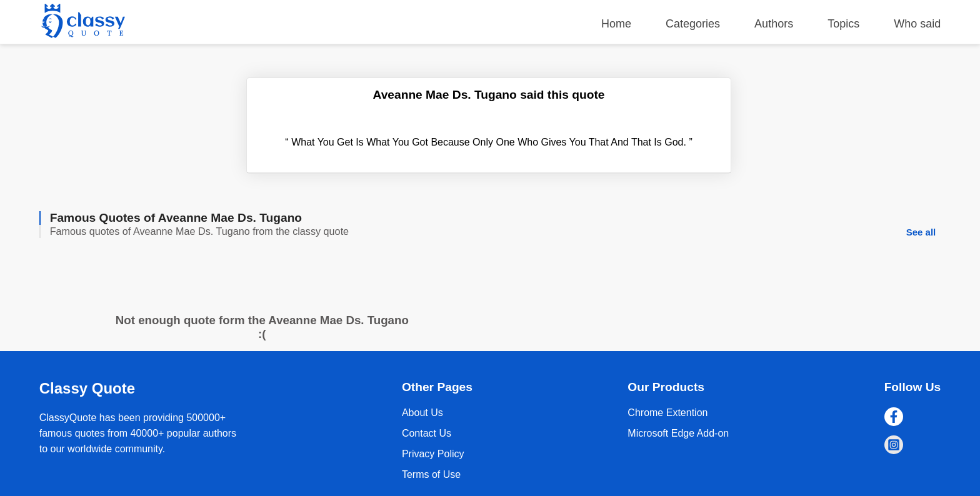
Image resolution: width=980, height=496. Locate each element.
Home (616, 24)
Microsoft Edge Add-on (678, 433)
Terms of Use (431, 474)
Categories (693, 24)
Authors (774, 24)
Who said (917, 24)
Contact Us (427, 433)
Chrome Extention (667, 413)
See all (921, 232)
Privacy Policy (433, 454)
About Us (422, 413)
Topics (843, 24)
